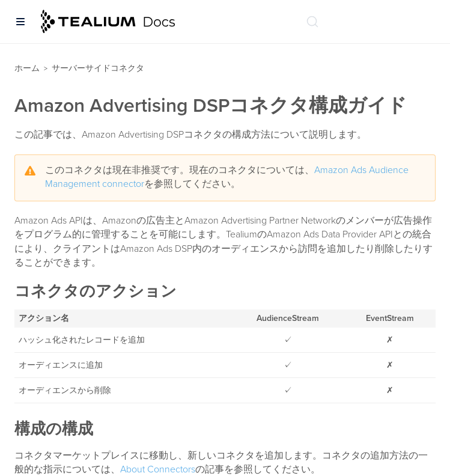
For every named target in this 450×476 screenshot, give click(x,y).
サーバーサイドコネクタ (98, 68)
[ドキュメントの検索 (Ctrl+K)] (312, 22)
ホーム (27, 68)
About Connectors (158, 469)
